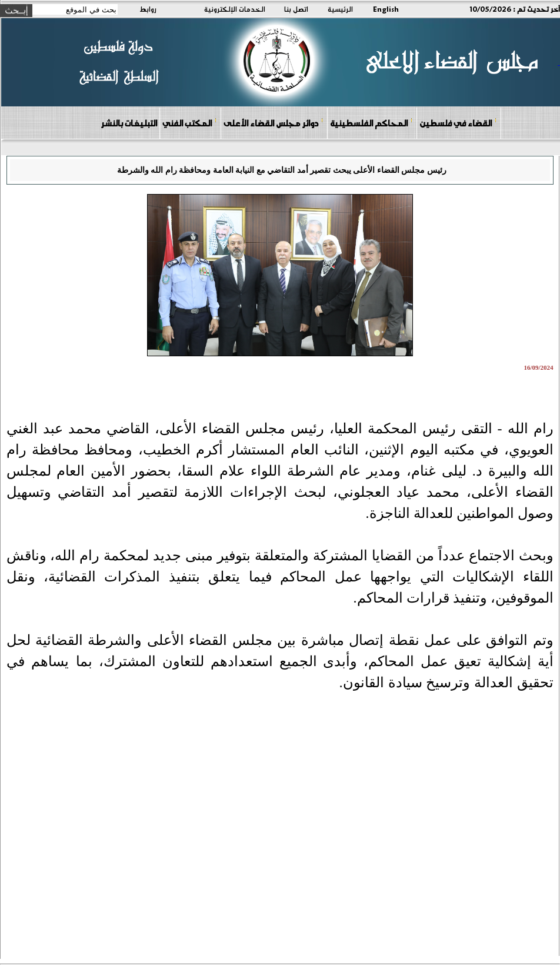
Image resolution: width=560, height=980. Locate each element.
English (386, 9)
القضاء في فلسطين (458, 123)
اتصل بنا (296, 9)
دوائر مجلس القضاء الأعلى (274, 123)
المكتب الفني (190, 123)
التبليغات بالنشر (129, 123)
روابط (148, 9)
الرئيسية (340, 9)
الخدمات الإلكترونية (235, 9)
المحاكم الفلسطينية (371, 123)
